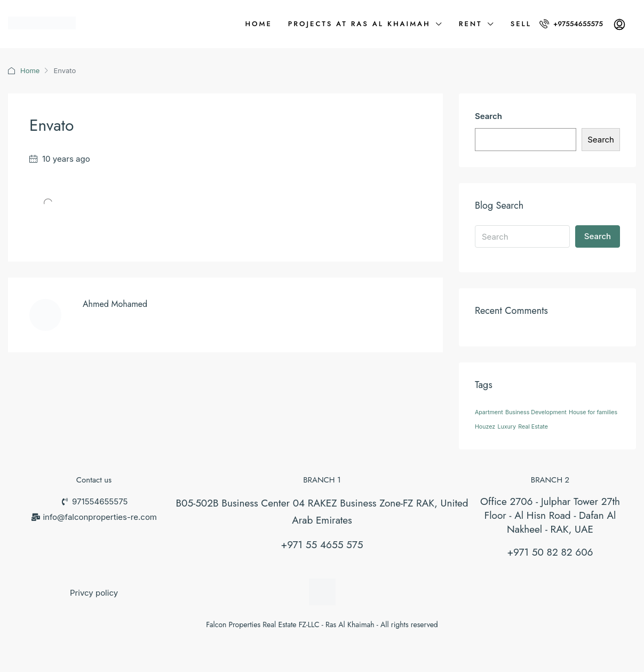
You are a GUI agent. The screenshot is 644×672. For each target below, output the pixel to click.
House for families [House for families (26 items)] (593, 412)
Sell (521, 24)
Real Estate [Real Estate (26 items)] (533, 427)
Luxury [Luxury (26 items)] (507, 427)
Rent (471, 24)
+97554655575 (571, 24)
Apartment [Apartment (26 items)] (489, 412)
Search (488, 116)
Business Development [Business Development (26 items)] (536, 412)
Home (258, 24)
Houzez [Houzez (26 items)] (485, 427)
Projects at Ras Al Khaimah (359, 24)
